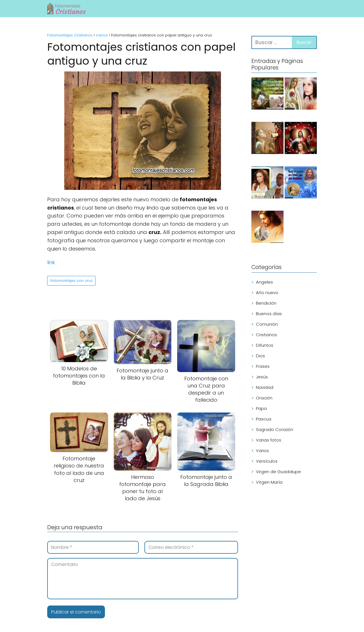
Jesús (262, 377)
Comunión (267, 324)
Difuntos (265, 345)
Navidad (265, 387)
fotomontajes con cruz (71, 281)
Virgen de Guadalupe (278, 472)
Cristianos (266, 335)
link (51, 262)
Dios (260, 356)
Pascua (264, 419)
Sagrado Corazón (275, 429)
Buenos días (269, 314)
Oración (264, 398)
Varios (262, 451)
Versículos (267, 461)
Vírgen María (269, 482)
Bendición (266, 303)
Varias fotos (269, 440)
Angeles (264, 282)
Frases (263, 366)
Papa (261, 408)
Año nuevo (267, 293)
